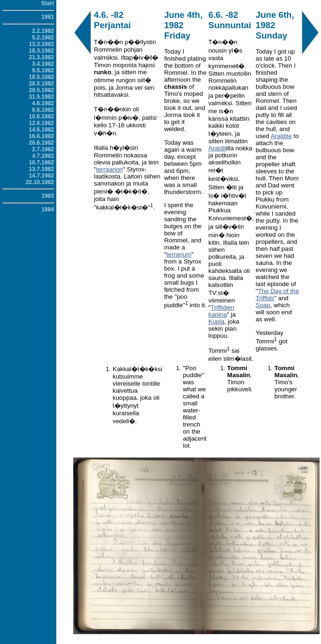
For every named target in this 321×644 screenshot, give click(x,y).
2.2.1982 (43, 31)
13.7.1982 (42, 169)
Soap (263, 305)
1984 (48, 209)
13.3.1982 (42, 44)
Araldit (217, 148)
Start (48, 3)
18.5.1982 (42, 77)
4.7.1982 (43, 156)
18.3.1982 (42, 51)
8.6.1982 (43, 110)
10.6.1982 (42, 116)
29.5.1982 (42, 90)
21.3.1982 (42, 57)
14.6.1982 (42, 130)
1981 (48, 17)
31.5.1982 (42, 97)
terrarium (179, 254)
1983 (48, 196)
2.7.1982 (43, 149)
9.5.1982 (43, 70)
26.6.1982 (42, 143)
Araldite (281, 136)
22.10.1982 (40, 182)
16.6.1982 (42, 136)
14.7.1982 (42, 176)
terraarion (110, 169)
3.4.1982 (43, 64)
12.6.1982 (42, 123)
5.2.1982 (43, 38)
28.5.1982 (42, 84)
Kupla (216, 322)
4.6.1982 (43, 103)
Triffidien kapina (221, 311)
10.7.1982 (42, 163)
